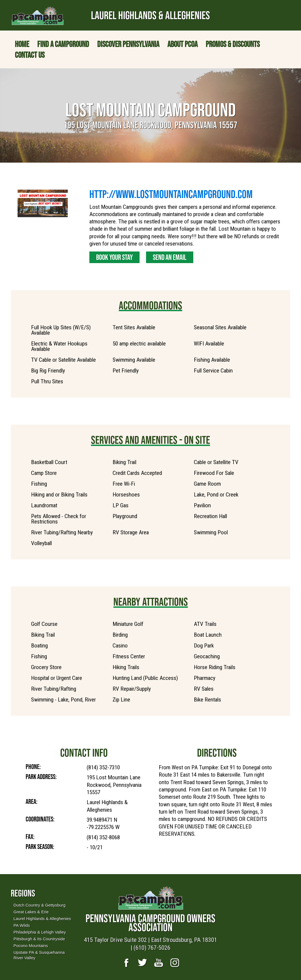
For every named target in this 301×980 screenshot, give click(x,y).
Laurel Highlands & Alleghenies (42, 919)
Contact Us (30, 55)
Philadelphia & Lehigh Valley (40, 932)
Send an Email (170, 257)
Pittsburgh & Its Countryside (39, 939)
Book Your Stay (114, 257)
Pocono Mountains (31, 946)
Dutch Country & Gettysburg (39, 905)
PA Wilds (22, 925)
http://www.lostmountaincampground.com (171, 194)
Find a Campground (63, 44)
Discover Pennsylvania (128, 44)
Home (22, 44)
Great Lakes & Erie (31, 912)
